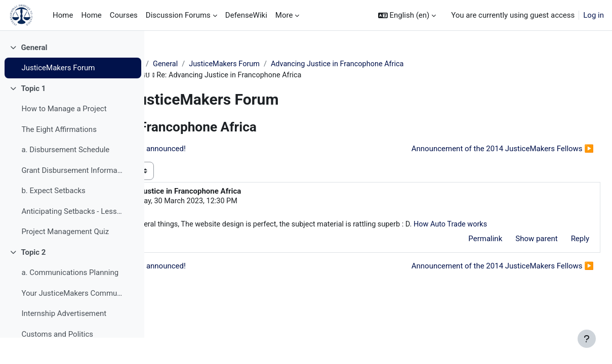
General (34, 74)
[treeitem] (72, 84)
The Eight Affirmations (59, 156)
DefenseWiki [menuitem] (246, 15)
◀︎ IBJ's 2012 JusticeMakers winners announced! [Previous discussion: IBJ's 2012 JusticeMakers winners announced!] (254, 150)
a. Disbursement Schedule (65, 176)
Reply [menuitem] (556, 252)
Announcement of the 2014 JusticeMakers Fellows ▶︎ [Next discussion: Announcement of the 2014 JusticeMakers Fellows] (478, 150)
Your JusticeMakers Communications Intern (73, 320)
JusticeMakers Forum (58, 95)
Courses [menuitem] (124, 15)
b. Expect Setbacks (53, 217)
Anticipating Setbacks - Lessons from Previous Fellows (73, 238)
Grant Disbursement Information (73, 197)
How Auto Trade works (242, 237)
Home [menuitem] (63, 15)
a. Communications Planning (70, 299)
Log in (594, 15)
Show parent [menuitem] (512, 252)
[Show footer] (587, 339)
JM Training (187, 64)
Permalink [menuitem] (461, 252)
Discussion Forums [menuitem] (178, 15)
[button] (407, 15)
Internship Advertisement (64, 340)
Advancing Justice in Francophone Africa (409, 64)
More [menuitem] (284, 15)
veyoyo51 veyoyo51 (238, 202)
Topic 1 (33, 115)
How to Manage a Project (64, 135)
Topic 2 (33, 279)
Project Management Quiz (65, 258)
